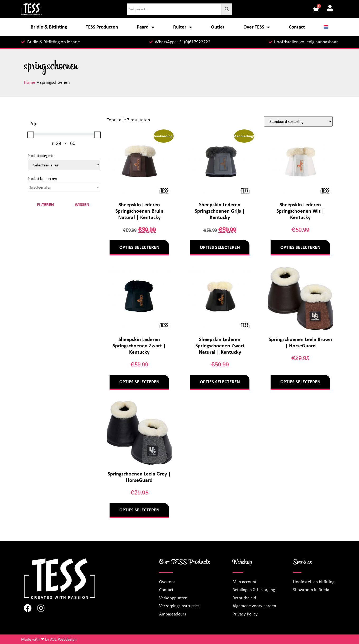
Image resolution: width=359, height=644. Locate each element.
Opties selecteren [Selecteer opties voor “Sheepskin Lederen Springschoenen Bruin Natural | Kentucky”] (139, 247)
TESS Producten (102, 27)
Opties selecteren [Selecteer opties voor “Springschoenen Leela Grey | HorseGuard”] (139, 510)
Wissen (82, 205)
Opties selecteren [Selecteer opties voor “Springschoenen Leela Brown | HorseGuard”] (300, 382)
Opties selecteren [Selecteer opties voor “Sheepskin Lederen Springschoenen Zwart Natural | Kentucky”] (220, 382)
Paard (146, 27)
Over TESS (257, 27)
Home (30, 82)
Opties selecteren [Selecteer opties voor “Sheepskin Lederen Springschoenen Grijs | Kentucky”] (220, 247)
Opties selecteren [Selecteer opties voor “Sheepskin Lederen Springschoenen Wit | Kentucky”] (300, 247)
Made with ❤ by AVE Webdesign (49, 639)
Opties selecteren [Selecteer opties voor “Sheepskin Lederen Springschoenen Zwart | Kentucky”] (139, 382)
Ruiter (183, 27)
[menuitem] (326, 27)
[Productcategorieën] (64, 165)
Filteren (45, 205)
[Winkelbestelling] (298, 121)
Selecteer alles (40, 187)
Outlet (218, 27)
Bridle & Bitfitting (49, 27)
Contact (297, 27)
